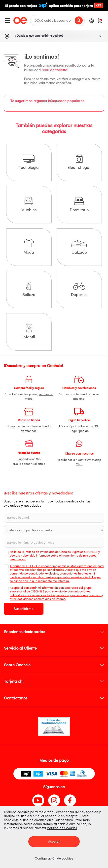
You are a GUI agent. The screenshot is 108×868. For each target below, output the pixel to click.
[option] (54, 6)
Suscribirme (24, 609)
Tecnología (29, 162)
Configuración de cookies (54, 858)
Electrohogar (79, 162)
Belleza (29, 289)
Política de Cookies (62, 828)
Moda (29, 247)
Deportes (79, 289)
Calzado (79, 247)
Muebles (29, 205)
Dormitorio (79, 205)
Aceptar (54, 841)
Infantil (29, 332)
